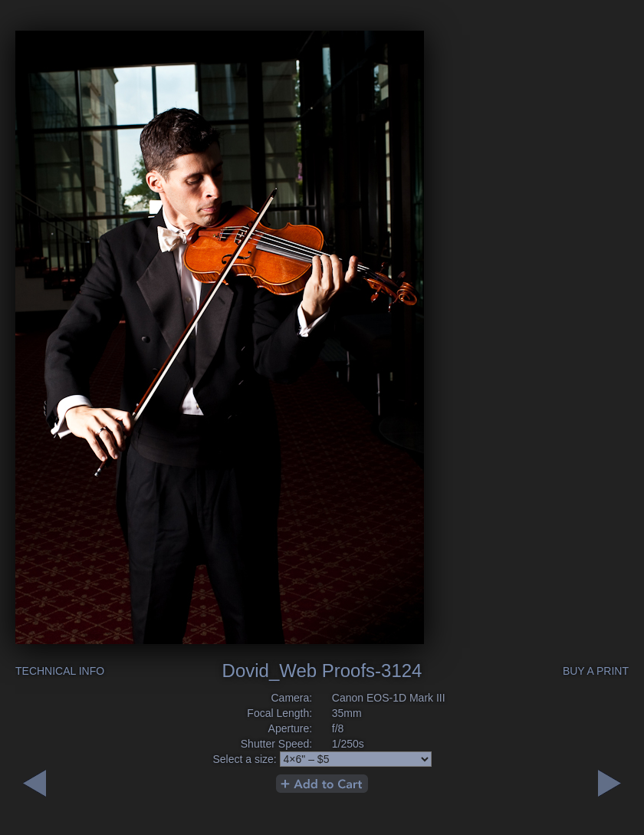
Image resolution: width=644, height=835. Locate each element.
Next (34, 783)
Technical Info (60, 671)
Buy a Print (596, 671)
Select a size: (244, 759)
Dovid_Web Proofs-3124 (322, 671)
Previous (609, 783)
